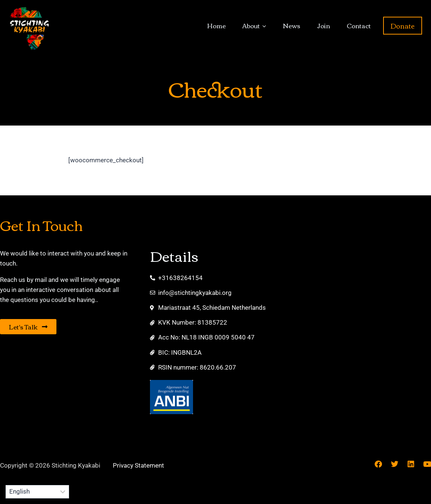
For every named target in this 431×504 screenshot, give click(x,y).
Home (216, 25)
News (292, 25)
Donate (403, 26)
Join (324, 25)
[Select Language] (37, 492)
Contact (359, 25)
